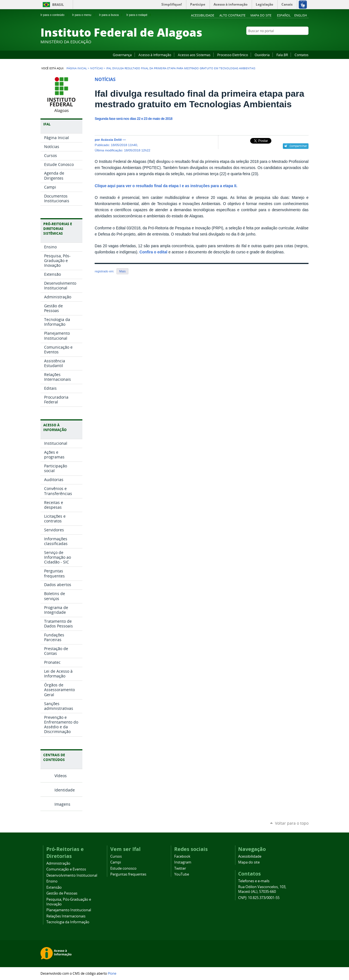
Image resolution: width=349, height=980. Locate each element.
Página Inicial (77, 68)
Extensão (54, 887)
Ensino (52, 881)
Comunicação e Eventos (66, 869)
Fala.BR (282, 55)
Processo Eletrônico (233, 55)
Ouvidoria (262, 55)
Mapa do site (261, 15)
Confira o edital (154, 252)
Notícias (96, 68)
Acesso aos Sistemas (194, 55)
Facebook (278, 42)
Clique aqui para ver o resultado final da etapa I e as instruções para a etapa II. (166, 186)
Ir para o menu (84, 15)
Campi (116, 862)
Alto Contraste (232, 15)
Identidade (65, 790)
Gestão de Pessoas (62, 893)
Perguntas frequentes (128, 874)
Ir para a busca (111, 15)
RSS (306, 42)
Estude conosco (123, 868)
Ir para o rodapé (139, 15)
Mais (122, 271)
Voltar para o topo (292, 823)
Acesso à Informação (155, 55)
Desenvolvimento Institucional (72, 875)
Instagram (292, 42)
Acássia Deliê (111, 140)
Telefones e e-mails (254, 881)
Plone (112, 973)
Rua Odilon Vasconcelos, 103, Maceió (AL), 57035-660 (262, 889)
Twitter (299, 42)
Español (284, 15)
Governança (122, 55)
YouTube (285, 42)
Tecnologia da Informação (68, 922)
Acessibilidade (203, 15)
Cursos (116, 856)
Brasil (58, 5)
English (301, 15)
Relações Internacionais (66, 916)
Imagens (62, 804)
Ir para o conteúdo (55, 15)
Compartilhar (298, 146)
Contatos (302, 55)
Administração (58, 863)
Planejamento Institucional (69, 910)
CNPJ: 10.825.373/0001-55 (259, 898)
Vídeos (61, 776)
